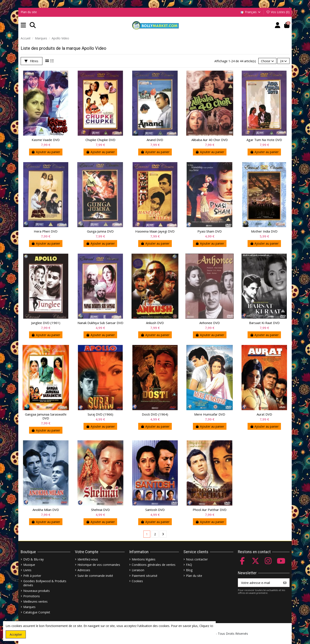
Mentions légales (144, 559)
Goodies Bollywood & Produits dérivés (45, 583)
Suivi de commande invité (95, 576)
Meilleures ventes (35, 601)
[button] (23, 25)
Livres (27, 570)
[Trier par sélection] (267, 61)
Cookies (137, 581)
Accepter (16, 634)
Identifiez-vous (88, 559)
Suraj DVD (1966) (100, 414)
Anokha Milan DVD (46, 510)
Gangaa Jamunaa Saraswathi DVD (46, 416)
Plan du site (29, 12)
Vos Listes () (278, 12)
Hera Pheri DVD (46, 231)
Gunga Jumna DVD (100, 231)
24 (283, 61)
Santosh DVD (155, 510)
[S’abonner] (285, 583)
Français (251, 12)
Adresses (84, 570)
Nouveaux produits (36, 591)
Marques (29, 607)
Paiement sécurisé (145, 576)
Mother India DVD (264, 231)
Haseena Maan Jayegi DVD (155, 231)
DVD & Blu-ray (33, 559)
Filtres (31, 61)
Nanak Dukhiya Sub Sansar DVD (100, 323)
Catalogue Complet (37, 612)
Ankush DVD (155, 323)
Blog (189, 570)
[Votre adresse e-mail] (259, 583)
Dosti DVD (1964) (155, 414)
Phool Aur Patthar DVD (210, 510)
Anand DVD (155, 140)
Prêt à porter (32, 576)
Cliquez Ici (206, 626)
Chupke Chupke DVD (100, 140)
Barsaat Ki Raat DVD (264, 323)
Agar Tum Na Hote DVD (264, 140)
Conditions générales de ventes (154, 565)
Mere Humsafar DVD (210, 414)
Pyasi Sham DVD (210, 231)
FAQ (189, 565)
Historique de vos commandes (99, 565)
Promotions (32, 596)
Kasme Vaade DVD (46, 140)
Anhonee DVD (210, 323)
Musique (29, 565)
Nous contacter (197, 559)
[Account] (278, 25)
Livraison (138, 570)
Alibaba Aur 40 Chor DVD (210, 140)
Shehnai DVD (100, 510)
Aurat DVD (264, 414)
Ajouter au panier (46, 152)
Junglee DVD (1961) (46, 323)
